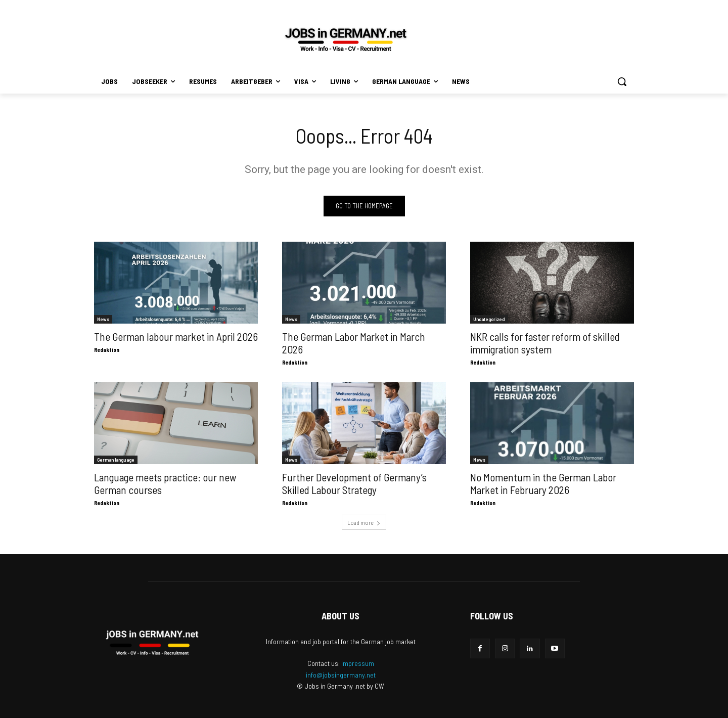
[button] (622, 81)
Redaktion (107, 350)
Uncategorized (489, 319)
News (103, 319)
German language (116, 460)
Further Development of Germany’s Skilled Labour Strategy (354, 483)
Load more (364, 522)
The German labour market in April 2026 (176, 336)
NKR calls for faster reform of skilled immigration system (545, 343)
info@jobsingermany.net (341, 675)
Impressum (358, 663)
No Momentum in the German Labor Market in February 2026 (543, 483)
